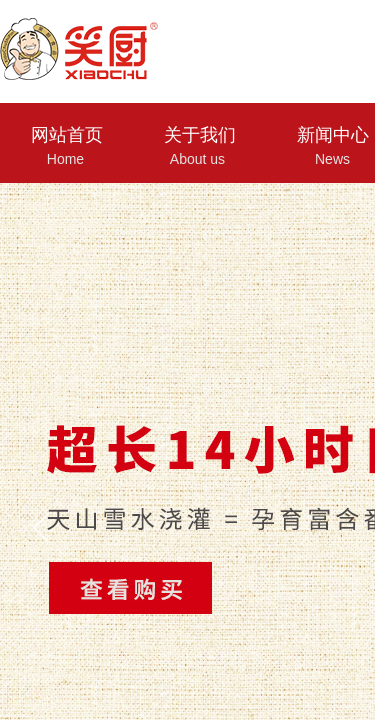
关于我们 (200, 135)
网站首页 (67, 135)
